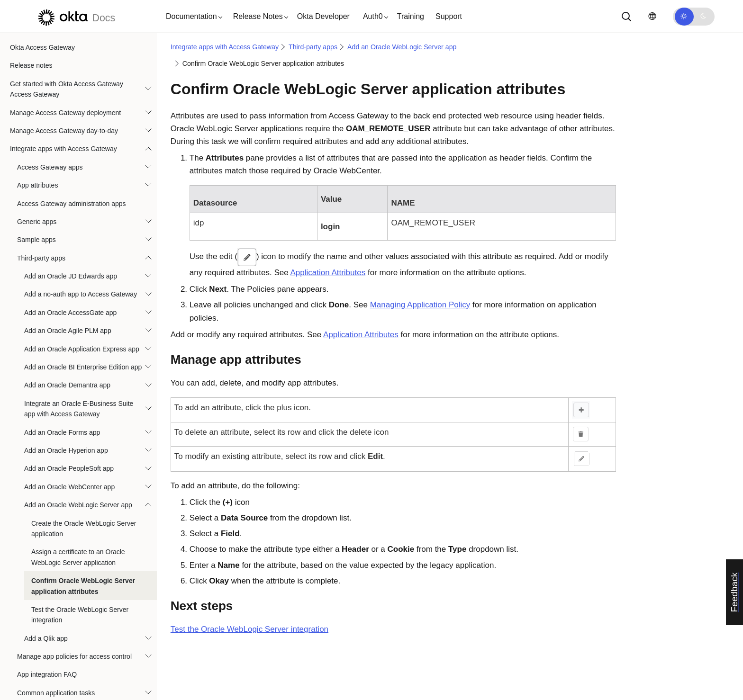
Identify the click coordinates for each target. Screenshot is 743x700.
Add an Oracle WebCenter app (69, 426)
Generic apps (37, 161)
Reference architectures (45, 687)
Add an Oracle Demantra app (67, 324)
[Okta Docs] (75, 16)
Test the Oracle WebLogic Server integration (80, 554)
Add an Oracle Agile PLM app (68, 270)
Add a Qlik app (46, 578)
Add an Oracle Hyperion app (66, 390)
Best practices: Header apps (59, 650)
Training (411, 16)
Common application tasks (56, 632)
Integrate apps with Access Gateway (63, 88)
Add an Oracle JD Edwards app (71, 215)
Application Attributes (328, 273)
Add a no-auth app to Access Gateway (81, 233)
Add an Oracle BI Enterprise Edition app (83, 306)
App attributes (37, 125)
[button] (192, 17)
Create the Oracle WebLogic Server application (84, 468)
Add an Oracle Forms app (62, 372)
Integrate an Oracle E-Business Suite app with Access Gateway (79, 348)
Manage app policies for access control (74, 596)
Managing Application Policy (420, 305)
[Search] (626, 17)
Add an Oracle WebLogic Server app (78, 444)
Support (449, 16)
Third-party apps (41, 197)
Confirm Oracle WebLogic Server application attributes (83, 525)
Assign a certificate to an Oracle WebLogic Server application (78, 496)
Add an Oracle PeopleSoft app (69, 408)
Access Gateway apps (50, 107)
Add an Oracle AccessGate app (70, 252)
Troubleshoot (29, 669)
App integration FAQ (47, 614)
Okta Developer (323, 16)
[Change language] (652, 16)
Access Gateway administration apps (72, 143)
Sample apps (36, 179)
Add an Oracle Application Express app (82, 288)
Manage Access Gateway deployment (65, 52)
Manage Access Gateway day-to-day (64, 70)
